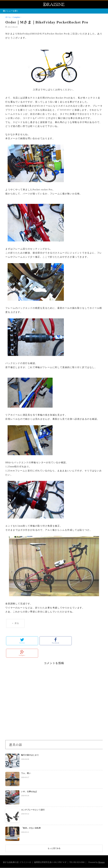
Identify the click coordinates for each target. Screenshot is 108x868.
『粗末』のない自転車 (31, 828)
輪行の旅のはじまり (30, 755)
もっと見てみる (54, 848)
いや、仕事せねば (29, 792)
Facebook (56, 641)
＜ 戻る (15, 623)
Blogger (101, 862)
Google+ (22, 653)
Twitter (22, 641)
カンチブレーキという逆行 (33, 810)
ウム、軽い (26, 773)
